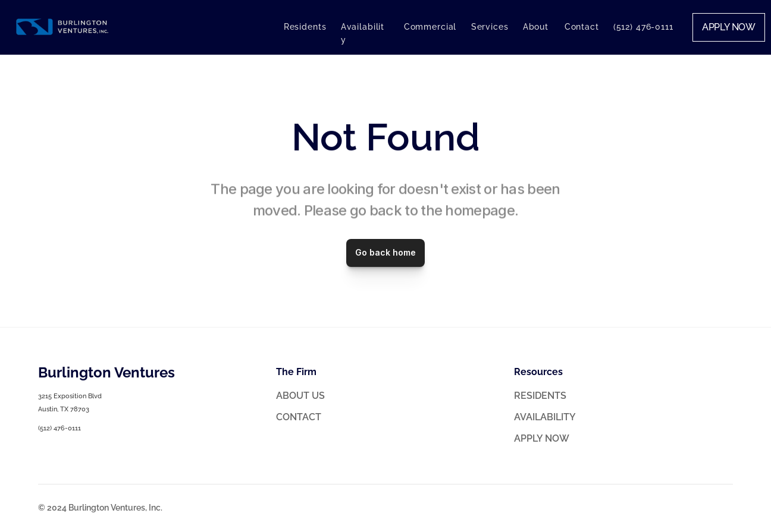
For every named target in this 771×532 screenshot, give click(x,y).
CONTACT (299, 417)
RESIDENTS (540, 396)
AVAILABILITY (545, 417)
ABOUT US (300, 396)
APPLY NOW (542, 438)
